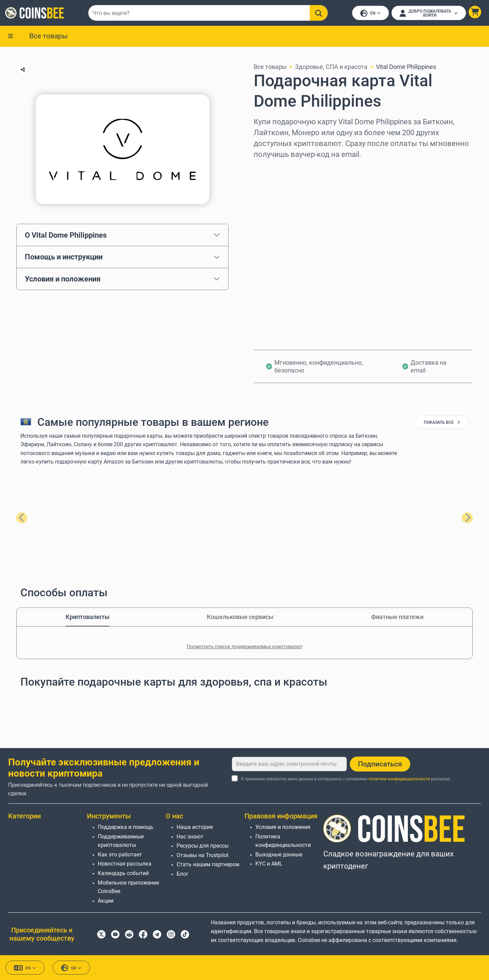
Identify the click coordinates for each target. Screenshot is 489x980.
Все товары (48, 36)
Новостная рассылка (125, 864)
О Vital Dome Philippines (66, 235)
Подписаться (380, 764)
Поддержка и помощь (126, 827)
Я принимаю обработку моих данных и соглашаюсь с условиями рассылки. (346, 779)
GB (71, 968)
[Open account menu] (428, 13)
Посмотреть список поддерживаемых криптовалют (245, 647)
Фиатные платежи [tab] (397, 618)
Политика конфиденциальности (283, 841)
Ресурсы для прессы (203, 846)
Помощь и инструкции (64, 257)
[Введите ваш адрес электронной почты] (289, 764)
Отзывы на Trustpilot (203, 855)
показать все (442, 423)
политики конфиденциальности (399, 779)
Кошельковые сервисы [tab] (240, 618)
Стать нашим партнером (208, 864)
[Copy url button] (23, 70)
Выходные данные (279, 855)
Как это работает (120, 855)
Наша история (195, 827)
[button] (475, 12)
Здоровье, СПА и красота (331, 67)
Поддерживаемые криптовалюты (121, 841)
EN (370, 14)
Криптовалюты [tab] (87, 618)
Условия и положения (63, 279)
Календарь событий (123, 873)
